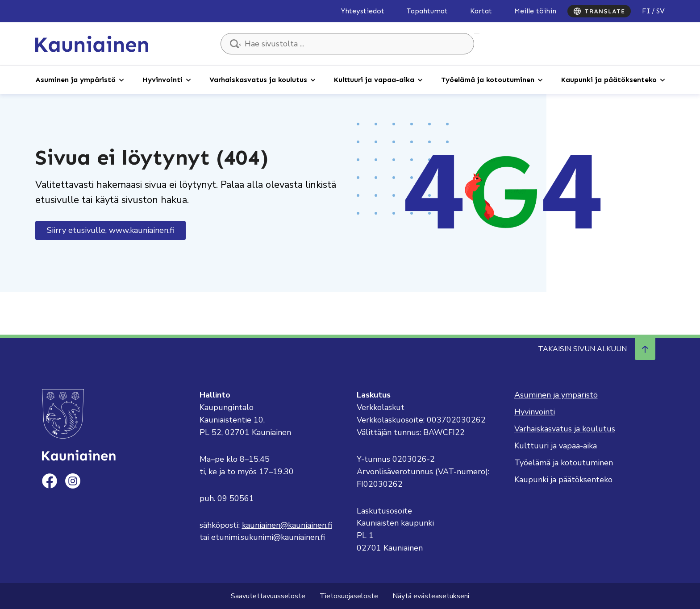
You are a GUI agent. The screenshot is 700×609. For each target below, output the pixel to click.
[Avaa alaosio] (121, 79)
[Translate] (599, 11)
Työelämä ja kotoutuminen (488, 80)
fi (646, 11)
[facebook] (50, 481)
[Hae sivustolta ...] (347, 44)
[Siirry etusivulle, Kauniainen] (92, 43)
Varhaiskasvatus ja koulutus (258, 80)
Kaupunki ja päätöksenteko (609, 80)
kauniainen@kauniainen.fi (287, 525)
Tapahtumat (427, 11)
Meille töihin (535, 11)
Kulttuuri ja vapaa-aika (374, 80)
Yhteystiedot (363, 11)
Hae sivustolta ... (477, 33)
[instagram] (73, 481)
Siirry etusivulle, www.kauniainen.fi (110, 230)
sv (660, 11)
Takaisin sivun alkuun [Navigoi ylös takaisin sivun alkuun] (597, 349)
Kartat (481, 11)
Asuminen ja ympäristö (75, 80)
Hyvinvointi (162, 80)
